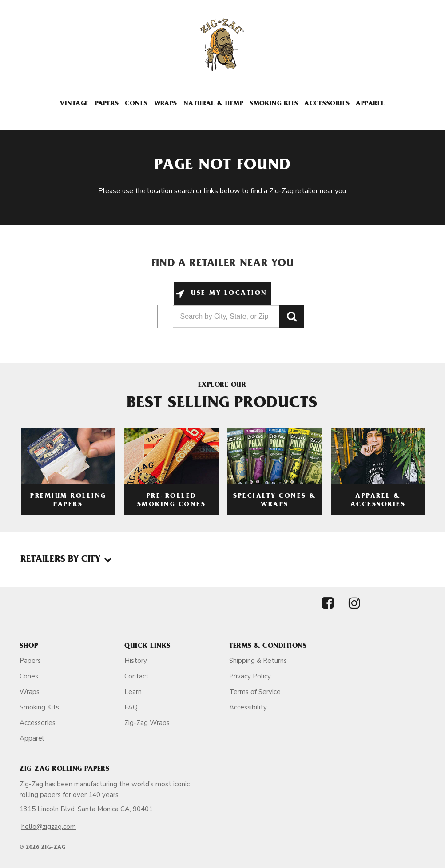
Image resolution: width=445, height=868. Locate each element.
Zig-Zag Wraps (147, 723)
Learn (133, 692)
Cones (136, 104)
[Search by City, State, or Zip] (226, 317)
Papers (107, 104)
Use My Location (228, 294)
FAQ (131, 707)
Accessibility (248, 707)
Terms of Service (255, 692)
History (136, 661)
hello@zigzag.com (49, 827)
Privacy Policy (250, 676)
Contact (137, 676)
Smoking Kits (274, 104)
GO (292, 317)
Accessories (327, 104)
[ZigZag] (222, 45)
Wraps (166, 104)
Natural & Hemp (213, 104)
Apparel (370, 104)
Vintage (74, 104)
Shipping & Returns (258, 661)
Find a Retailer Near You (223, 264)
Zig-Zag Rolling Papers (64, 769)
